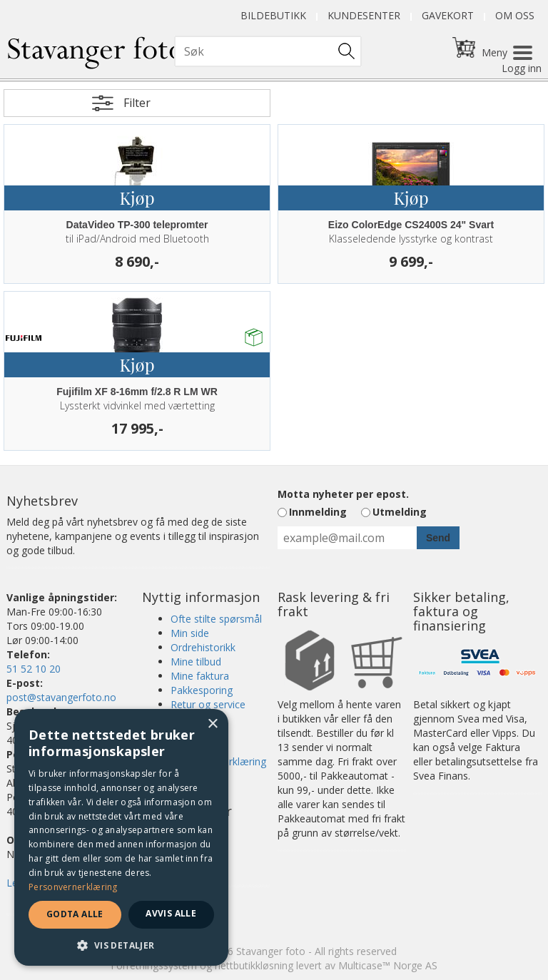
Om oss (515, 15)
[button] (121, 945)
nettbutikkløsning (254, 965)
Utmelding (400, 512)
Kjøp (137, 198)
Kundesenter (364, 15)
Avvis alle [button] (171, 913)
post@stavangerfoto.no (61, 697)
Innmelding (318, 512)
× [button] (212, 724)
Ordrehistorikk (203, 647)
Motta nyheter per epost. (343, 494)
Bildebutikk (273, 15)
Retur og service (208, 704)
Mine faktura (200, 676)
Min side (190, 633)
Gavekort (448, 15)
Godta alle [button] (75, 914)
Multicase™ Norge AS (388, 965)
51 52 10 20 (34, 669)
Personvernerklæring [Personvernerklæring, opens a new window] (73, 887)
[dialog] (121, 837)
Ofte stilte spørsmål (216, 619)
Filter (137, 103)
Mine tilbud (196, 662)
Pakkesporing (202, 690)
